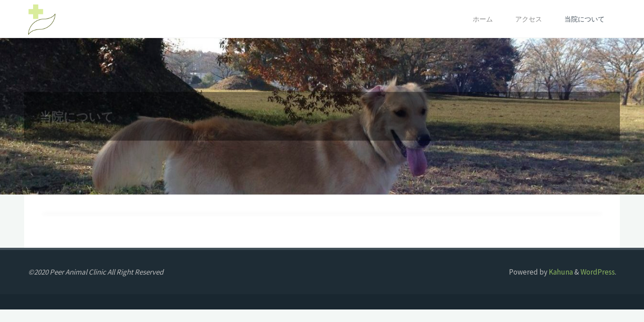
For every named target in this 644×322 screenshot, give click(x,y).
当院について (585, 19)
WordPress (598, 272)
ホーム (483, 19)
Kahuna (560, 272)
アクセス (529, 19)
